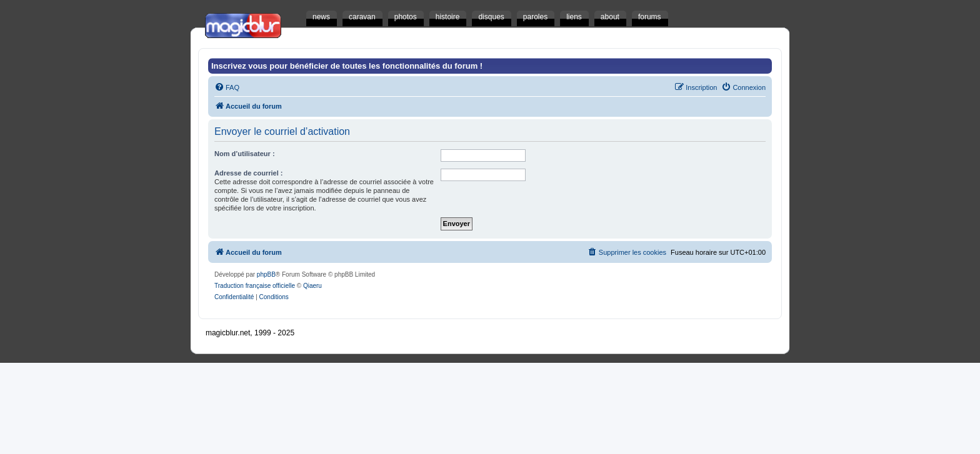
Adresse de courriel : (248, 173)
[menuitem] (227, 87)
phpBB (266, 274)
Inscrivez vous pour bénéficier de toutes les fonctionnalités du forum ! (347, 66)
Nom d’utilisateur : (245, 154)
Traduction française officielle (255, 286)
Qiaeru (312, 286)
